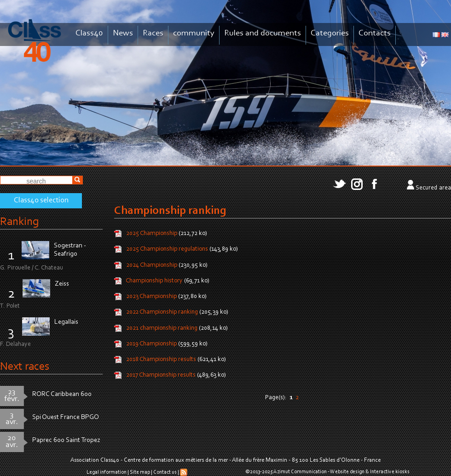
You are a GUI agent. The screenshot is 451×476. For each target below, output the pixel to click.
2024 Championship (152, 265)
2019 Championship (152, 344)
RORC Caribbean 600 (62, 394)
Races (153, 33)
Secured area (433, 188)
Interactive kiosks (390, 472)
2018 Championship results (162, 360)
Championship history (154, 281)
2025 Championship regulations (167, 250)
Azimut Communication (300, 472)
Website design (347, 472)
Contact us (165, 472)
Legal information (107, 472)
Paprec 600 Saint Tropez (66, 440)
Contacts (375, 33)
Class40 (89, 33)
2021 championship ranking (162, 328)
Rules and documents (263, 33)
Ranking (19, 222)
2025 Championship (152, 234)
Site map (140, 472)
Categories (330, 33)
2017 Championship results (161, 376)
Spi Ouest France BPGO (66, 417)
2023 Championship (151, 297)
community (194, 33)
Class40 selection (41, 201)
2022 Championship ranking (162, 313)
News (123, 33)
